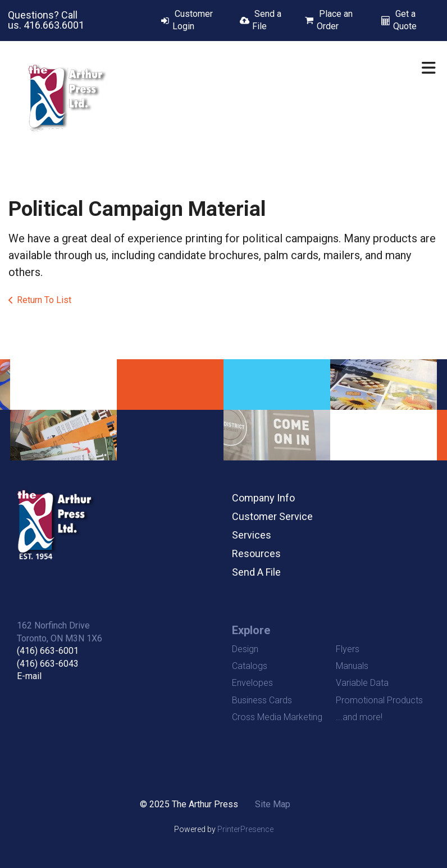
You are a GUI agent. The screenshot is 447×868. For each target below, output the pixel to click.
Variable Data (362, 683)
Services (252, 535)
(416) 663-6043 (48, 664)
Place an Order (335, 20)
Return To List (44, 300)
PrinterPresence (245, 829)
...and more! (359, 717)
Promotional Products (379, 700)
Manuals (352, 666)
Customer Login (193, 20)
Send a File (267, 20)
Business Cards (262, 700)
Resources (256, 553)
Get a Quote (405, 20)
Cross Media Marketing (277, 717)
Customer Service (272, 516)
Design (245, 649)
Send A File (256, 572)
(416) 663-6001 (48, 651)
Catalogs (250, 666)
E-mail (29, 676)
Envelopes (252, 683)
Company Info (263, 498)
